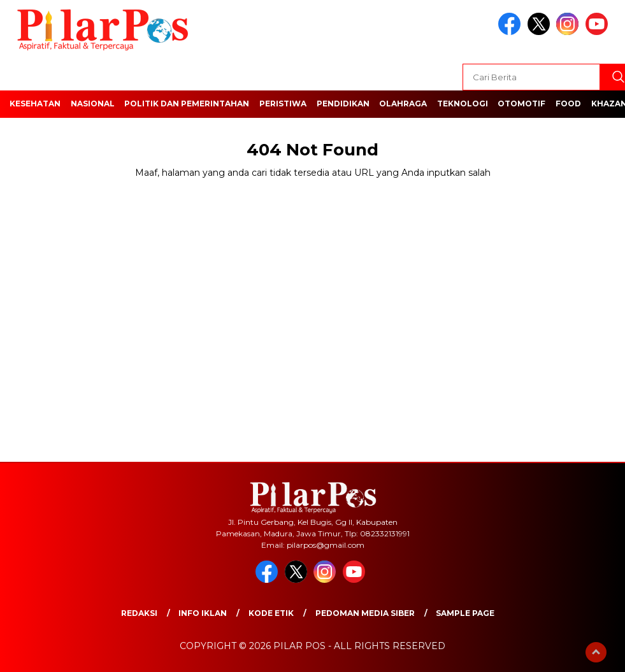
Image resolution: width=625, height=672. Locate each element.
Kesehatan (35, 104)
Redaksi (139, 613)
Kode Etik (271, 613)
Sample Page (465, 613)
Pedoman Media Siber (365, 613)
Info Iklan (203, 613)
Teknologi (463, 104)
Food (568, 104)
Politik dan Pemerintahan (187, 104)
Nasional (93, 104)
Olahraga (403, 104)
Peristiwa (283, 104)
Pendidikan (343, 104)
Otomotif (521, 104)
